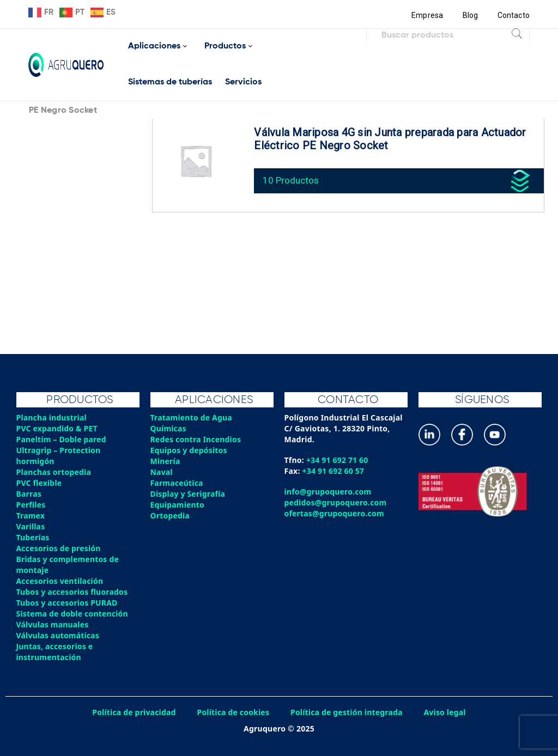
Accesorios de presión (59, 548)
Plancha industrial (52, 417)
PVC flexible (40, 483)
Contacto (513, 15)
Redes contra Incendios (196, 439)
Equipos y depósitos (189, 450)
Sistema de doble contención (73, 614)
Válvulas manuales (53, 624)
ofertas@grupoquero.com (335, 513)
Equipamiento (178, 505)
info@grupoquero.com (328, 492)
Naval (162, 472)
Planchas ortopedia (54, 472)
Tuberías (33, 537)
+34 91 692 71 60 (338, 460)
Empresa (427, 15)
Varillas (31, 526)
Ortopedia (170, 516)
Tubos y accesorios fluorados (73, 592)
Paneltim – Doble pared (62, 439)
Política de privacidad (133, 712)
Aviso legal (446, 712)
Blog (470, 15)
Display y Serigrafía (188, 494)
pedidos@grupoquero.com (336, 502)
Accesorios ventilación (60, 581)
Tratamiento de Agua (192, 417)
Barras (29, 494)
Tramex (31, 516)
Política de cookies (233, 712)
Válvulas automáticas (58, 635)
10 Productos (292, 179)
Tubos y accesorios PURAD (68, 603)
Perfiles (31, 505)
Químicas (169, 428)
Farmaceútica (177, 483)
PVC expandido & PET (57, 428)
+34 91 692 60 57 (334, 471)
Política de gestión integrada (347, 712)
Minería (165, 461)
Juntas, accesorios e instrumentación (55, 652)
